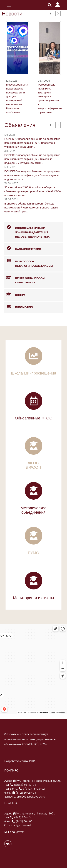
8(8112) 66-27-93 (23, 785)
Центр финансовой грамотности (24, 278)
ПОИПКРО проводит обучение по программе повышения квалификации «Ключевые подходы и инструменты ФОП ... (32, 159)
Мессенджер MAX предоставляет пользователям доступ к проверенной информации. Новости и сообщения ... (17, 98)
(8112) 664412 (20, 817)
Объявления (20, 125)
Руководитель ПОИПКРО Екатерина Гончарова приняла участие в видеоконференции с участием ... (50, 98)
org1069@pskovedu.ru (31, 797)
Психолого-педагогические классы (29, 262)
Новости (12, 14)
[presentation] (51, 14)
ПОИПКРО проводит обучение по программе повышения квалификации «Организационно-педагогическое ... (33, 175)
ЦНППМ (15, 294)
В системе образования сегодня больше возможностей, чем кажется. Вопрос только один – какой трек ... (31, 207)
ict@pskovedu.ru (25, 825)
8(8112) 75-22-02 (32, 789)
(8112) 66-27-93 (24, 793)
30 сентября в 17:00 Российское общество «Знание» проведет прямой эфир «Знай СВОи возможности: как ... (33, 191)
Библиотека (19, 307)
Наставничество (23, 248)
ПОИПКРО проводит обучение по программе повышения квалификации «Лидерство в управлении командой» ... (32, 143)
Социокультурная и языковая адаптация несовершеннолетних (27, 230)
